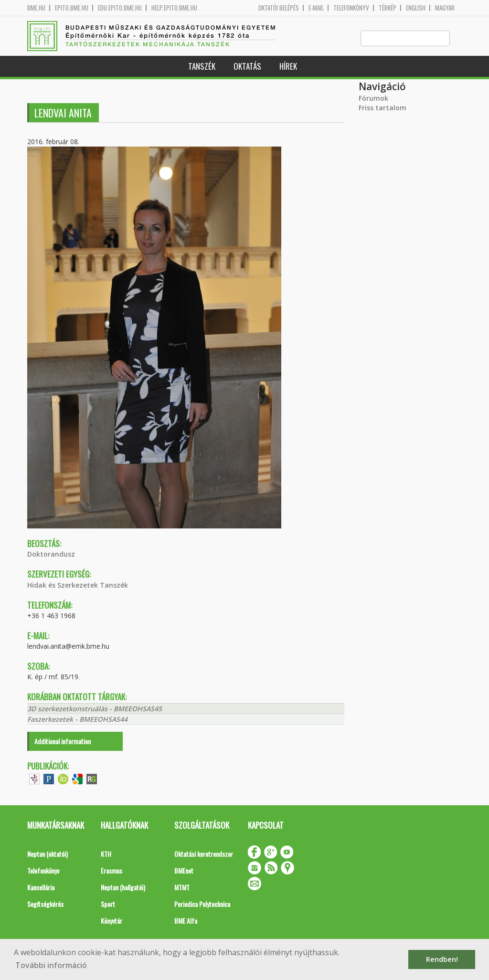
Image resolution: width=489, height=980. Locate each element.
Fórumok (373, 99)
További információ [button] (51, 965)
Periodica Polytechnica (202, 904)
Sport (108, 904)
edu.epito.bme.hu (120, 8)
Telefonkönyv (351, 8)
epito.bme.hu (72, 8)
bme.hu (36, 8)
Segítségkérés (45, 904)
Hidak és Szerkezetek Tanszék (78, 585)
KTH (106, 854)
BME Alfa (186, 921)
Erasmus (112, 871)
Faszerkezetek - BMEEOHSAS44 (77, 720)
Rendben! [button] (442, 959)
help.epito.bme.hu (174, 8)
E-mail (316, 8)
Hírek (288, 67)
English (416, 8)
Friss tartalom (383, 108)
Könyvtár (112, 921)
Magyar (445, 8)
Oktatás (247, 67)
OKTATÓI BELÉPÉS (279, 8)
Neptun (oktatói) (48, 854)
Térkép (388, 8)
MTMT (182, 888)
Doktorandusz (51, 554)
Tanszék (202, 67)
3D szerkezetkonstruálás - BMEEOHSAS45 (95, 709)
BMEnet (184, 871)
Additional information (63, 742)
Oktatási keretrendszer (204, 854)
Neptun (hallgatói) (123, 888)
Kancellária (41, 888)
